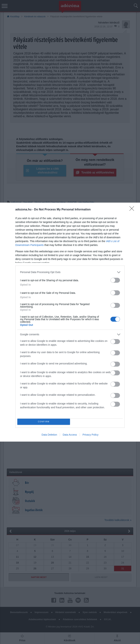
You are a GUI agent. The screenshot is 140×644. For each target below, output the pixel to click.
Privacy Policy (91, 435)
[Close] (133, 210)
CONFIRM (44, 422)
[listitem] (70, 272)
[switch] (115, 280)
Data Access (70, 435)
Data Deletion (49, 435)
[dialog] (70, 322)
